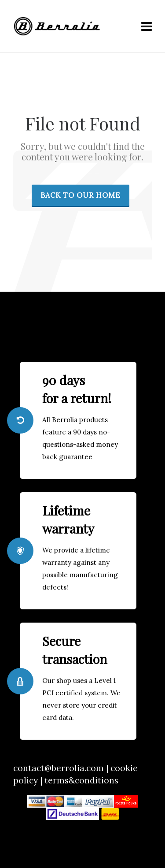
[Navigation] (147, 26)
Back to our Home (81, 195)
